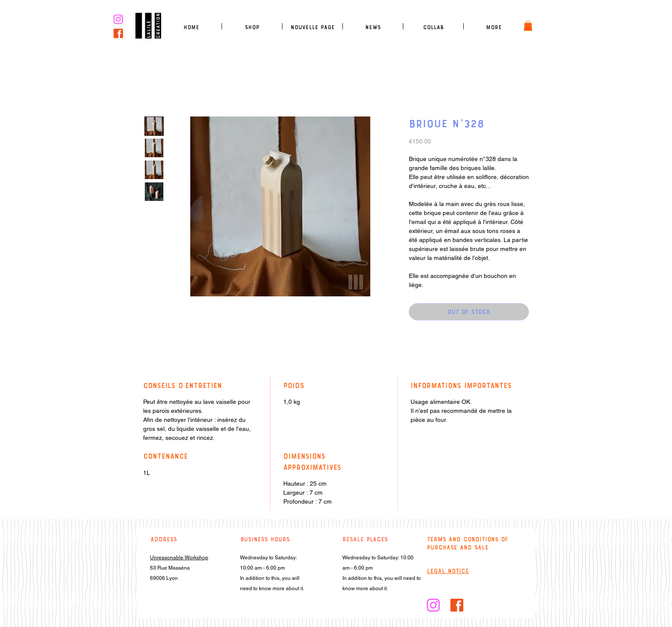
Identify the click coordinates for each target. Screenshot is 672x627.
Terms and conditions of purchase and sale (468, 543)
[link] (528, 26)
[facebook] (118, 33)
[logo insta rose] (118, 19)
